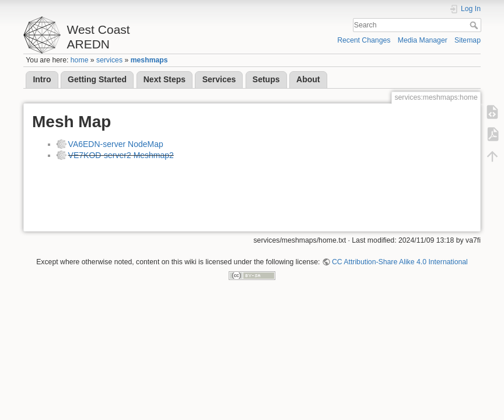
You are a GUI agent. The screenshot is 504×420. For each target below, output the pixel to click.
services (109, 60)
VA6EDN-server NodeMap (116, 144)
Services (219, 79)
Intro (42, 79)
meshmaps (149, 60)
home (80, 60)
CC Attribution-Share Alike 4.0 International (400, 262)
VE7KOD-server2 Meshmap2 (121, 155)
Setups (266, 79)
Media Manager (423, 40)
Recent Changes (364, 40)
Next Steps (164, 79)
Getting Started (97, 79)
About (308, 79)
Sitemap (468, 40)
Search (475, 25)
